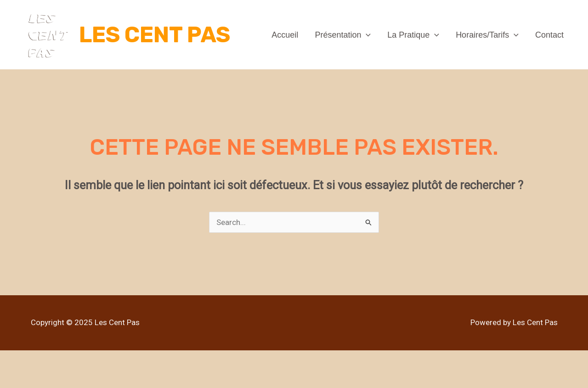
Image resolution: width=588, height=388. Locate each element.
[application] (366, 35)
